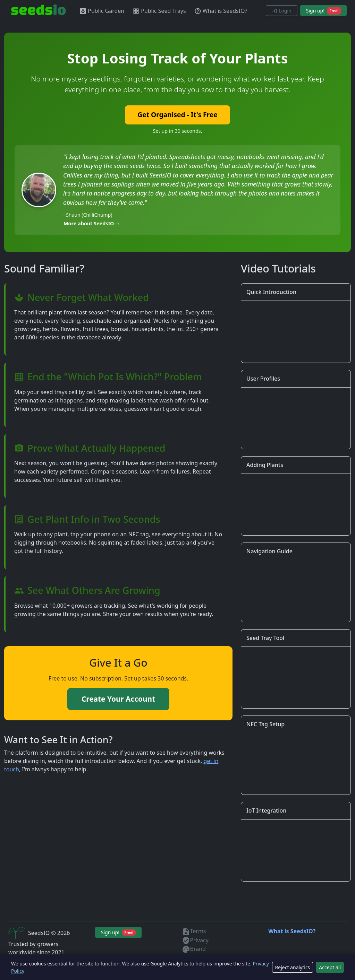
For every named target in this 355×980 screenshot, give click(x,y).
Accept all (330, 967)
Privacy (195, 940)
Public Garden (102, 11)
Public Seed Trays (159, 11)
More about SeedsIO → (92, 223)
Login (281, 11)
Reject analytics (293, 967)
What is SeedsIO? (221, 11)
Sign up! (323, 11)
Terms (194, 931)
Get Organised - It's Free (177, 115)
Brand (194, 949)
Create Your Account (118, 699)
